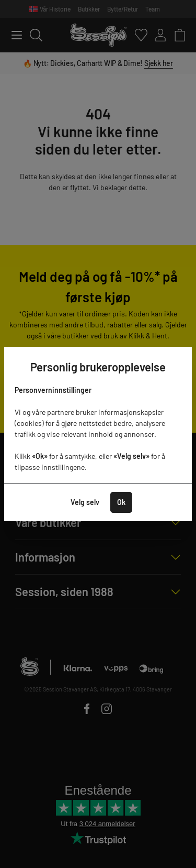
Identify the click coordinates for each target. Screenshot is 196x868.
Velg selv (85, 502)
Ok (121, 502)
